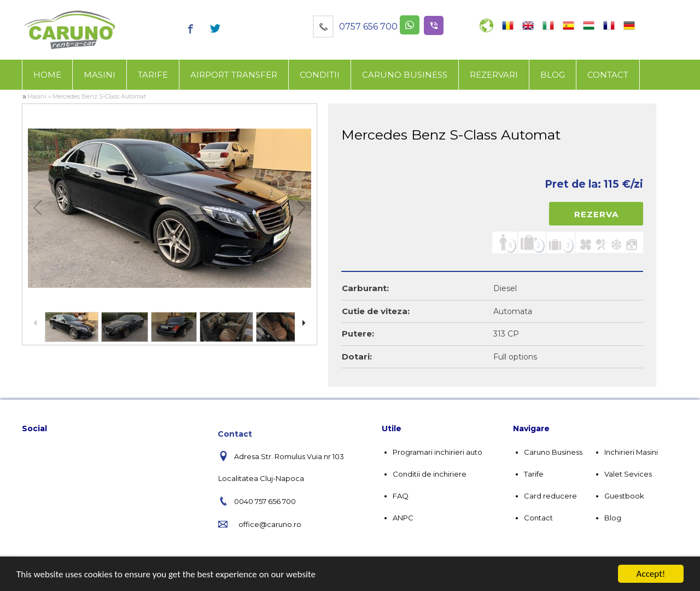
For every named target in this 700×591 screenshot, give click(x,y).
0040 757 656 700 (265, 501)
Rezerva (596, 214)
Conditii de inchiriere (430, 474)
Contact (608, 75)
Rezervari (494, 75)
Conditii (320, 75)
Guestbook (624, 496)
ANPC (403, 518)
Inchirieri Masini (631, 452)
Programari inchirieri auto (437, 452)
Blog (553, 75)
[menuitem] (47, 75)
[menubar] (331, 75)
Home (47, 75)
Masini (100, 75)
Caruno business (405, 75)
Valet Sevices (628, 474)
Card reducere (550, 496)
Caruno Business (553, 452)
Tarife (153, 75)
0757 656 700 (368, 27)
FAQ (401, 496)
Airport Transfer (234, 75)
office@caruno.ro (270, 524)
